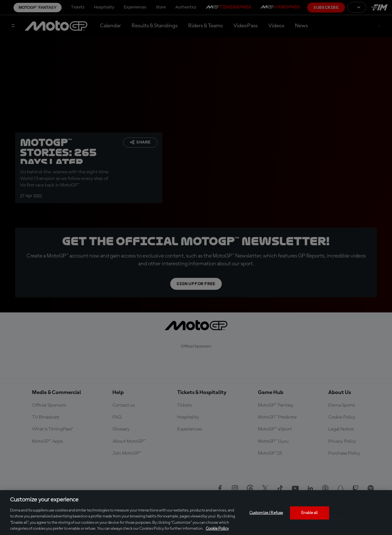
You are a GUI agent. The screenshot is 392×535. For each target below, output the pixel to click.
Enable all (309, 513)
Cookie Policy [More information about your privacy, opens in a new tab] (217, 529)
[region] (196, 513)
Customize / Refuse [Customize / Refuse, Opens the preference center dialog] (266, 513)
